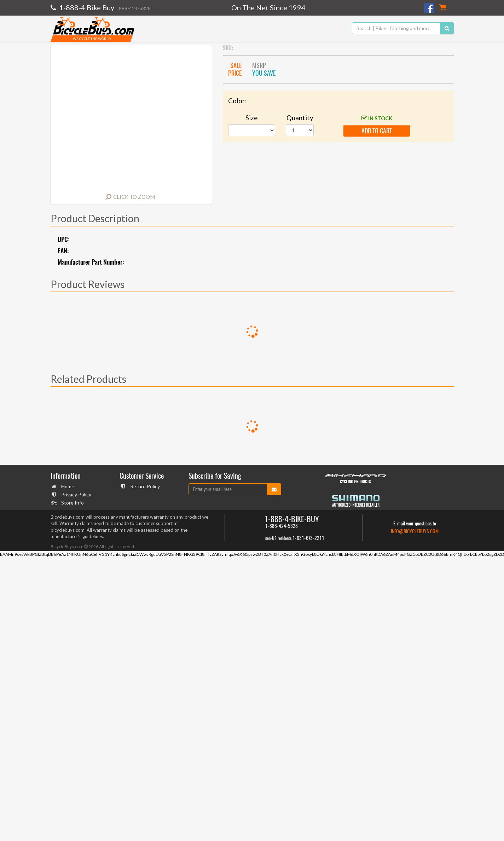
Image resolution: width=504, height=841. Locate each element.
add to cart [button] (377, 131)
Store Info (72, 503)
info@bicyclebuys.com (415, 531)
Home (67, 486)
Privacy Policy (75, 494)
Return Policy (144, 486)
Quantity (300, 118)
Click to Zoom (134, 197)
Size (252, 118)
